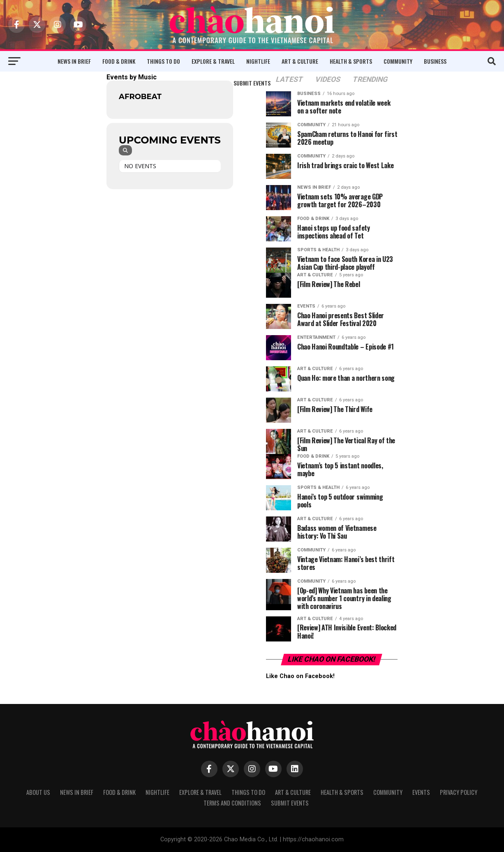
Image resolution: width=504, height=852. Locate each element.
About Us (38, 792)
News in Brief (74, 61)
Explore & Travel (213, 61)
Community (398, 61)
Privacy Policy (459, 792)
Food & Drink (119, 61)
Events (421, 792)
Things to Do (163, 61)
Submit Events (252, 83)
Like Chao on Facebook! (332, 659)
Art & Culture (300, 61)
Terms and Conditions (232, 803)
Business (435, 61)
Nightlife (258, 61)
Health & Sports (351, 61)
